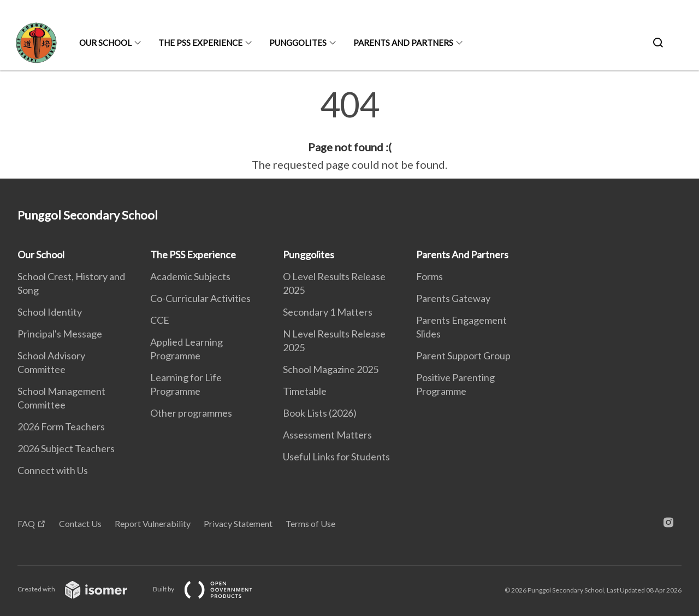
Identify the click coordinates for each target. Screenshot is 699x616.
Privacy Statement (238, 523)
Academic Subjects (190, 276)
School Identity (50, 312)
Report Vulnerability (153, 523)
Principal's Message (60, 334)
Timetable (305, 391)
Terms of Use (310, 523)
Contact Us (80, 523)
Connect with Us (53, 470)
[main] (349, 130)
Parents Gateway (453, 298)
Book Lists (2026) (320, 413)
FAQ (26, 523)
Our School (105, 43)
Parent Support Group (463, 356)
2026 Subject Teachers (66, 448)
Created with (81, 589)
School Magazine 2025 (331, 369)
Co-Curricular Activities (200, 298)
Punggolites (298, 43)
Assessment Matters (327, 435)
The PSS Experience (200, 43)
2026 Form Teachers (61, 427)
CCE (160, 320)
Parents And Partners (403, 43)
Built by (211, 589)
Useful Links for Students (336, 457)
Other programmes (191, 413)
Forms (430, 276)
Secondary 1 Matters (328, 312)
